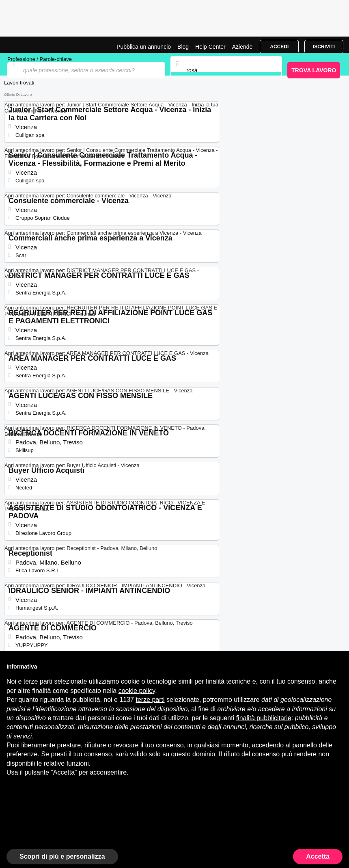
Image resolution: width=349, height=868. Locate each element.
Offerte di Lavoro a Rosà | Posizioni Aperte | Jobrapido (26, 45)
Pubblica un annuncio (144, 47)
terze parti (150, 700)
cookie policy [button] (137, 691)
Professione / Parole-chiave (40, 59)
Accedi (279, 47)
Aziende (242, 47)
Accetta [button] (318, 856)
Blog (183, 47)
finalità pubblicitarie (264, 718)
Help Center (210, 47)
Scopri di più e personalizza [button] (62, 856)
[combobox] (226, 70)
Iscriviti (324, 47)
